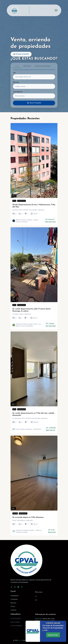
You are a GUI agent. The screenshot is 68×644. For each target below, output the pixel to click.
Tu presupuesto (18, 92)
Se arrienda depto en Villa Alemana (28, 520)
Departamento (21, 203)
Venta (14, 203)
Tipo (14, 73)
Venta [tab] (17, 66)
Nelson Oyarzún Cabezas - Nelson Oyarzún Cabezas (27, 223)
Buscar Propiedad (34, 103)
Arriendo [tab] (27, 66)
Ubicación (16, 82)
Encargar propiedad (21, 54)
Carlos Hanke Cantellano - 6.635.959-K (29, 432)
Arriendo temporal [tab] (43, 66)
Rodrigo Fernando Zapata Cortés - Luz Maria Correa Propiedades (28, 328)
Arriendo (15, 516)
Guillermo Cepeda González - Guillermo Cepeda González (29, 534)
